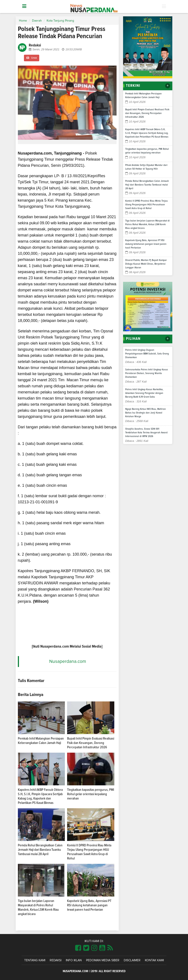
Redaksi (56, 960)
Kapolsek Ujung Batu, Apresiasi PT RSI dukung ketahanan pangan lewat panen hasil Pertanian (89, 905)
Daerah (37, 21)
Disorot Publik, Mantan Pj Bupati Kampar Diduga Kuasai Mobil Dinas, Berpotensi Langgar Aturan (146, 264)
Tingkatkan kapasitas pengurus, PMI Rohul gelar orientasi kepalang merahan (91, 794)
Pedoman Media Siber (103, 960)
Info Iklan (74, 960)
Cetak (32, 58)
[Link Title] (78, 948)
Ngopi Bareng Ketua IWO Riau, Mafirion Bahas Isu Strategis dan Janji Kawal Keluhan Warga (146, 413)
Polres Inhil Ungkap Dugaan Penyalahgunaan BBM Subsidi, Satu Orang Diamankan (147, 354)
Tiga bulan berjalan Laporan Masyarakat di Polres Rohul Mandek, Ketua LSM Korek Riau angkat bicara (147, 225)
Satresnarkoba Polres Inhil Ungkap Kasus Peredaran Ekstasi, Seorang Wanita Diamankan (147, 373)
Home (23, 21)
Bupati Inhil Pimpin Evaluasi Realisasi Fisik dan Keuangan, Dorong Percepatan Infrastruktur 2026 (91, 743)
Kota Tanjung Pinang (60, 21)
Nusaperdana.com (68, 661)
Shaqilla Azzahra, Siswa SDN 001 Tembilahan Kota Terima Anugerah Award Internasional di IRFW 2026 (146, 433)
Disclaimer (132, 960)
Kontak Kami (154, 960)
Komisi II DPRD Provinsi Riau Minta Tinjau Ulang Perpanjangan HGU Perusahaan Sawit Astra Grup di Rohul (147, 205)
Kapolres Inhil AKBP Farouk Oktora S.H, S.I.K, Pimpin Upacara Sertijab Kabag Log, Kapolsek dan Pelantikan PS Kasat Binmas (147, 133)
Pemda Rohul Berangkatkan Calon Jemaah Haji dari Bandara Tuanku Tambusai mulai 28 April (40, 850)
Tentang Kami (35, 960)
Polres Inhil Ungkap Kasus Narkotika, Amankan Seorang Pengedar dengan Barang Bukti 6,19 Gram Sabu (144, 393)
